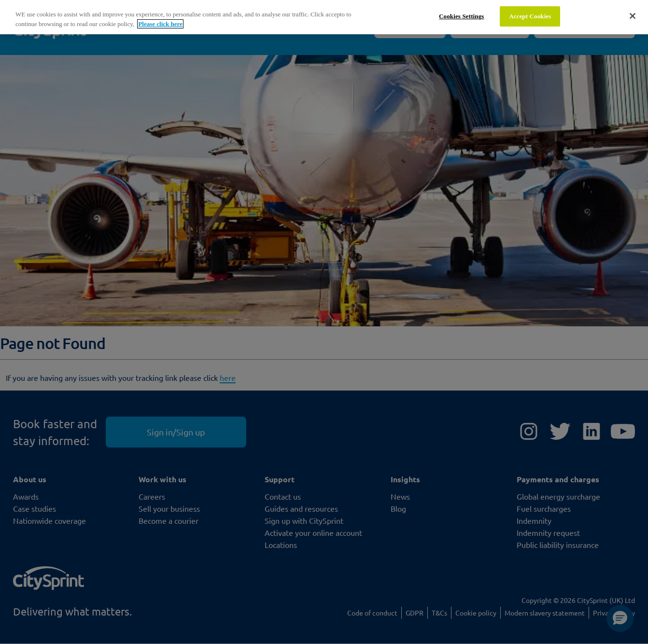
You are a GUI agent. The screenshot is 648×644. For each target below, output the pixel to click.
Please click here (160, 24)
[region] (324, 17)
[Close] (633, 16)
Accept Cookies (530, 16)
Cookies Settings (461, 16)
